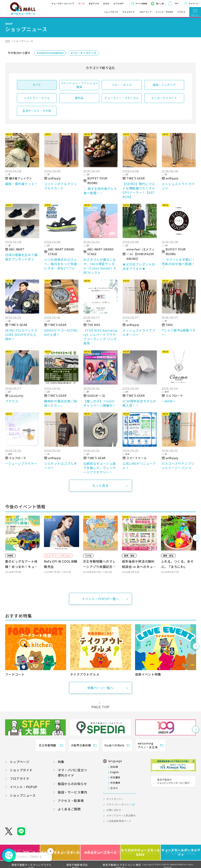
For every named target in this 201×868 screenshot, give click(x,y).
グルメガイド (129, 12)
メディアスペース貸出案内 (121, 815)
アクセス (181, 12)
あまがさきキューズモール (60, 852)
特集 (61, 762)
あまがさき (94, 3)
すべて (37, 85)
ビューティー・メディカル (122, 98)
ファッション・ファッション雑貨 (79, 85)
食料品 (79, 98)
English (115, 772)
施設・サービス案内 (72, 792)
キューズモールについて (63, 3)
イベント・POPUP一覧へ (100, 599)
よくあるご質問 (69, 809)
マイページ (193, 3)
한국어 (114, 788)
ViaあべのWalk (114, 745)
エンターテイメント (164, 98)
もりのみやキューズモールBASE (141, 852)
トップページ (20, 762)
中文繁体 (115, 777)
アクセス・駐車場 (71, 801)
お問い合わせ (114, 810)
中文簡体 (115, 783)
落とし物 (160, 3)
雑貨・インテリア (164, 85)
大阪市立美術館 (81, 745)
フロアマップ (145, 12)
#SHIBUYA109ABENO (50, 53)
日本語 (114, 767)
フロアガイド (20, 778)
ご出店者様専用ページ (119, 821)
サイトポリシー (115, 799)
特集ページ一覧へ (100, 688)
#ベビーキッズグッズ (84, 53)
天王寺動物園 (48, 745)
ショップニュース (23, 795)
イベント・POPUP (164, 12)
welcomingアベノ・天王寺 (148, 745)
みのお (106, 3)
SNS (176, 3)
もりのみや (119, 3)
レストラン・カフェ (37, 98)
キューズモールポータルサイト (181, 852)
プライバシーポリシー (119, 804)
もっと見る (100, 485)
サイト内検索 (141, 3)
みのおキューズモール (100, 852)
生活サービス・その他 (37, 111)
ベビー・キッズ (122, 85)
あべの (81, 3)
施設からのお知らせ (72, 784)
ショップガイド (111, 12)
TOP (8, 41)
